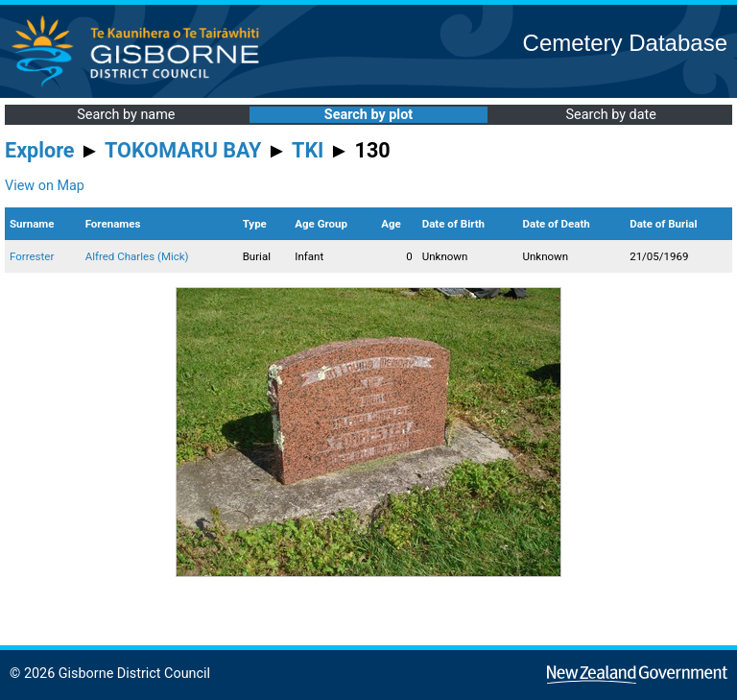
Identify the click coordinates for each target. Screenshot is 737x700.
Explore (40, 150)
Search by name (126, 115)
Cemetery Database (625, 43)
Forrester (32, 256)
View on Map (45, 186)
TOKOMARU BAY (183, 150)
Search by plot (368, 115)
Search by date (610, 115)
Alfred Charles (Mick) (137, 256)
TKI (308, 150)
